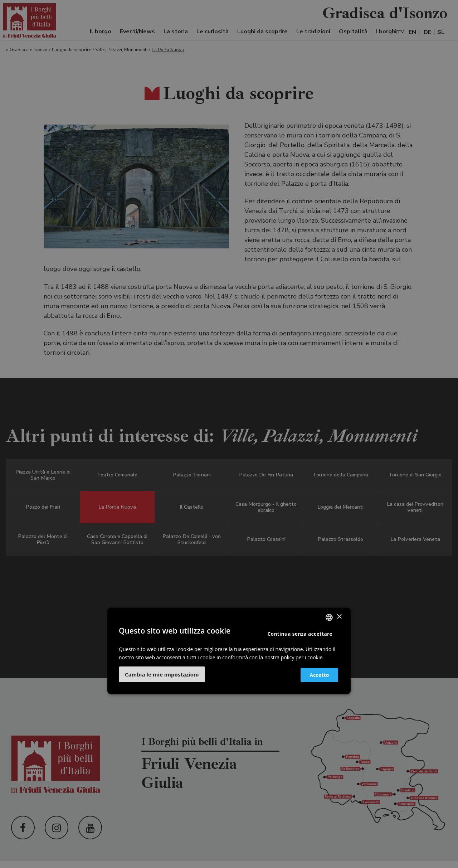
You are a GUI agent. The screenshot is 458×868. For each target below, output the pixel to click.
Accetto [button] (316, 675)
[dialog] (229, 434)
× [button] (339, 617)
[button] (162, 674)
